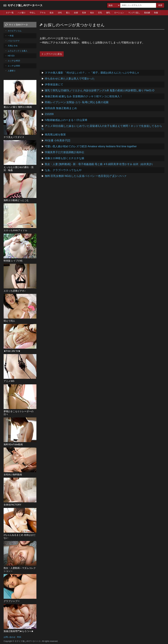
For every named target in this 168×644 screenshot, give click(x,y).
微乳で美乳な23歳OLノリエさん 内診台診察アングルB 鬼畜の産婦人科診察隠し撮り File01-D (100, 90)
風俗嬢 (147, 13)
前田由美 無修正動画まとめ (61, 108)
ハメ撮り (22, 13)
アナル (43, 13)
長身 (84, 13)
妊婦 (76, 13)
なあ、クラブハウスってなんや (63, 170)
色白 (92, 13)
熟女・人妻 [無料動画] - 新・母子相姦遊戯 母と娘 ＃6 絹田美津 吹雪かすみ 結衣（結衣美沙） (100, 164)
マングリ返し (134, 13)
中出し (33, 13)
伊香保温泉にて (54, 84)
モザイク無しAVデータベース (25, 5)
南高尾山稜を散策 (55, 135)
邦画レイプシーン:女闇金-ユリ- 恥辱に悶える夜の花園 (77, 102)
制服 (156, 13)
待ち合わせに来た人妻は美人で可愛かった (70, 79)
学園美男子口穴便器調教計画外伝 (64, 152)
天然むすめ (13, 46)
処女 (52, 13)
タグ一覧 (10, 13)
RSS (19, 637)
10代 (60, 13)
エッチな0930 (14, 66)
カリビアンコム (15, 31)
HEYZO (11, 56)
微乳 (108, 13)
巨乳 (100, 13)
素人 (68, 13)
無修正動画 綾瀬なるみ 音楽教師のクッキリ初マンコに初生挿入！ (84, 96)
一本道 (11, 36)
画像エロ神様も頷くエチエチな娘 (64, 158)
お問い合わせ (10, 637)
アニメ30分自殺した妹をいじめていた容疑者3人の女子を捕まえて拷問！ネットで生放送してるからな (102, 127)
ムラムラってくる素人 (18, 51)
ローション (119, 13)
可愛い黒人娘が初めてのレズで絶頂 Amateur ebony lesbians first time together (91, 146)
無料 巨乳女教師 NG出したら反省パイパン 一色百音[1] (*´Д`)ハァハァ (86, 176)
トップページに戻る (52, 54)
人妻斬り (12, 71)
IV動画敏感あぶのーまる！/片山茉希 (66, 120)
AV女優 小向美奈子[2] (57, 140)
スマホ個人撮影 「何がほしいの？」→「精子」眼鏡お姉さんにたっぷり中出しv (92, 73)
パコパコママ (14, 41)
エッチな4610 (14, 61)
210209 (49, 114)
